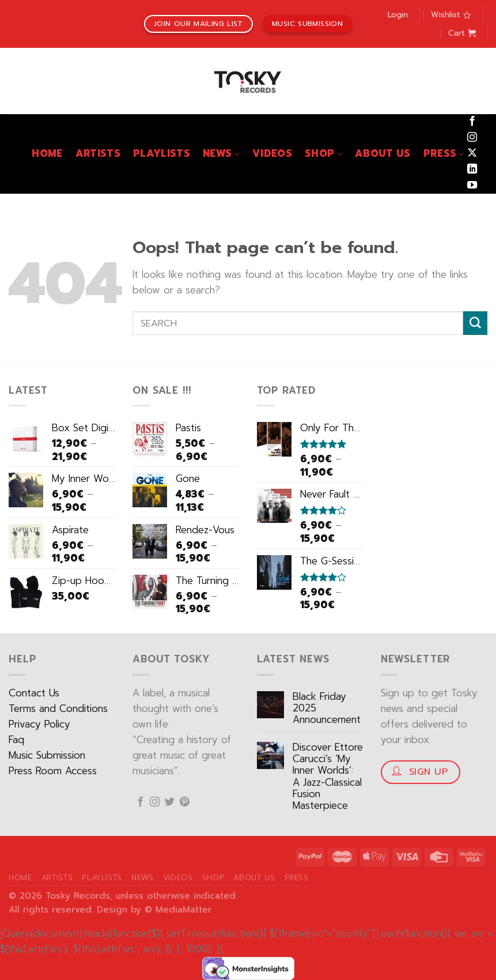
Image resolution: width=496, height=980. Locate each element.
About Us (383, 154)
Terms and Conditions (58, 709)
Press (444, 154)
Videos (272, 154)
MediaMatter (183, 909)
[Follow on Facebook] (472, 122)
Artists (98, 154)
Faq (16, 740)
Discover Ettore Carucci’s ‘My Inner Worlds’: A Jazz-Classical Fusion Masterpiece (328, 777)
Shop (323, 154)
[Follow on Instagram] (472, 138)
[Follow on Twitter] (170, 802)
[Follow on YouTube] (472, 186)
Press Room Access (53, 771)
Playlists (162, 154)
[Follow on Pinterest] (185, 802)
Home (47, 154)
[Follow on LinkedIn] (472, 169)
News (221, 154)
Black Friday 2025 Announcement (327, 709)
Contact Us (34, 693)
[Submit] (475, 323)
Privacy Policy (39, 724)
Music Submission (47, 755)
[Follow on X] (472, 153)
